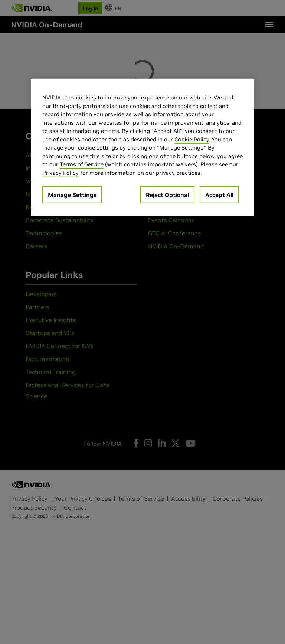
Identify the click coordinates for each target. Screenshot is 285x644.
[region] (142, 148)
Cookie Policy (192, 139)
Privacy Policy (60, 173)
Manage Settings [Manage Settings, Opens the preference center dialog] (72, 195)
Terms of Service (82, 164)
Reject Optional (167, 195)
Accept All (219, 195)
